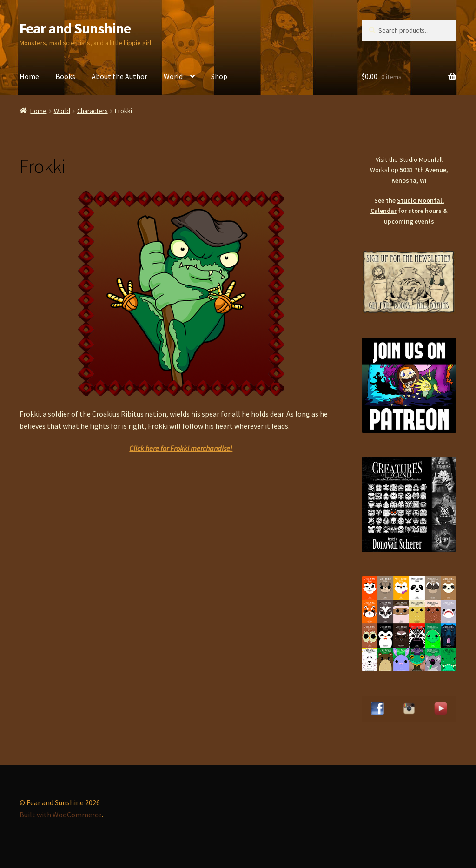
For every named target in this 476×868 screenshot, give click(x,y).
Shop (219, 76)
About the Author (119, 76)
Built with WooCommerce (61, 815)
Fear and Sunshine (75, 28)
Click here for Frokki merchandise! (181, 448)
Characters (93, 111)
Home (29, 76)
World (173, 76)
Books (65, 76)
